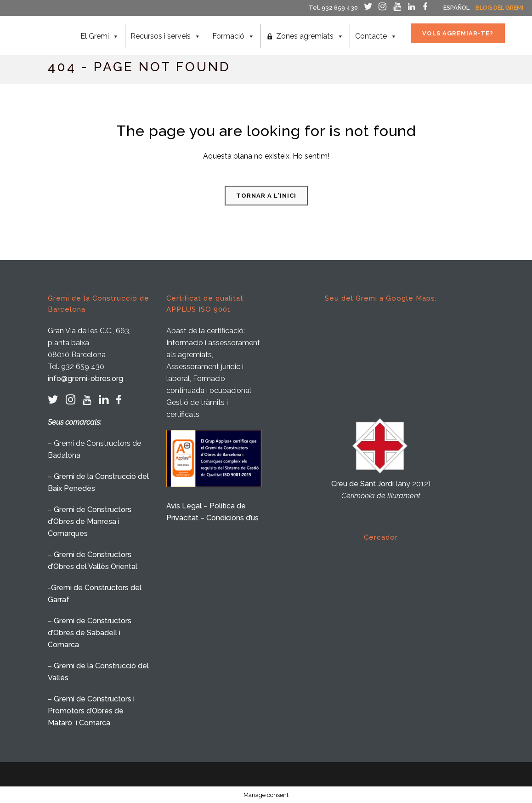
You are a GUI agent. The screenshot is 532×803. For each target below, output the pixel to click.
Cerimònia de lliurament (381, 496)
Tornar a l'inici (266, 196)
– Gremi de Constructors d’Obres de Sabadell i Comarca (90, 633)
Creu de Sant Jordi (362, 484)
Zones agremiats (308, 36)
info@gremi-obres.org (85, 379)
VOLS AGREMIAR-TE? (456, 33)
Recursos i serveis (164, 36)
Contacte (375, 36)
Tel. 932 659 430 (333, 8)
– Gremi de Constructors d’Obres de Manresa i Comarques (90, 521)
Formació (232, 36)
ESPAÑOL (456, 8)
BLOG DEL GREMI (499, 8)
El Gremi (98, 36)
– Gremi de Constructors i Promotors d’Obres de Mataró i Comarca (91, 711)
